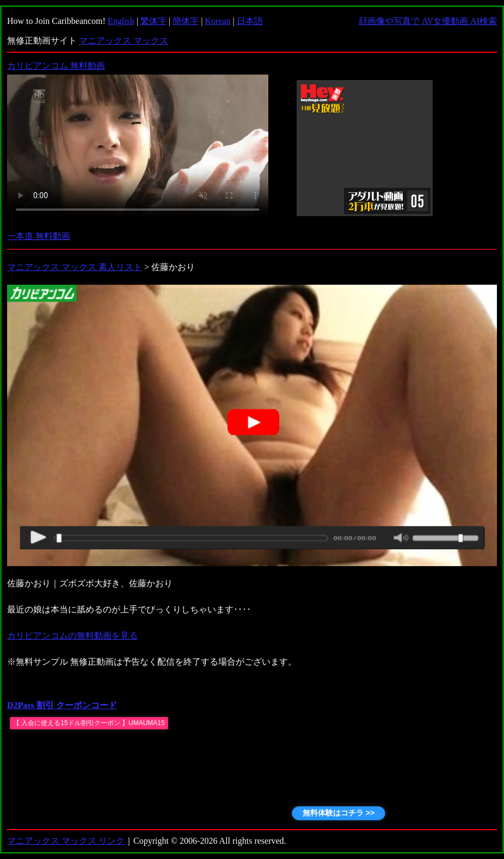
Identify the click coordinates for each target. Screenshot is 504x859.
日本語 (250, 21)
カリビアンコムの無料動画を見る (72, 636)
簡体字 (186, 21)
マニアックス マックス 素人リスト (75, 267)
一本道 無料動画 (39, 236)
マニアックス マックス (124, 41)
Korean (217, 21)
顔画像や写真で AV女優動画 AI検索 (428, 21)
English (121, 21)
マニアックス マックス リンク (66, 841)
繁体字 (153, 21)
